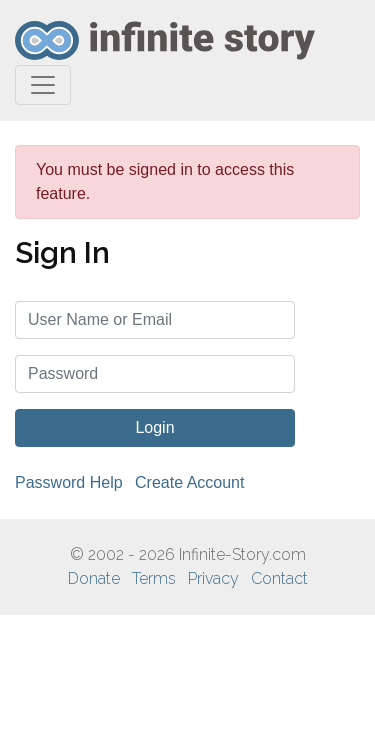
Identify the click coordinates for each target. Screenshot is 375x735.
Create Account (189, 482)
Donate (94, 578)
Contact (279, 578)
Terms (154, 578)
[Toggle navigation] (43, 85)
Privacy (213, 578)
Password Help (69, 482)
